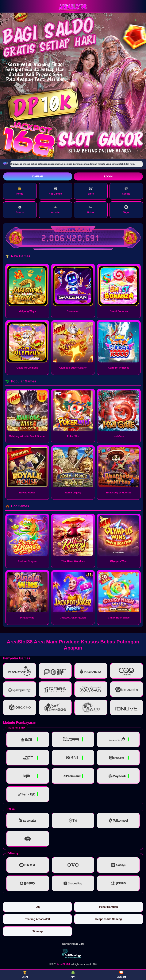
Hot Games (55, 191)
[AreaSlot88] (73, 6)
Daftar (38, 176)
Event (25, 974)
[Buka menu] (6, 6)
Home (20, 191)
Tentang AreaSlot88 (37, 919)
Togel (126, 209)
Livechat (121, 974)
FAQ (38, 907)
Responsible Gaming (108, 919)
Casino (126, 191)
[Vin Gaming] (73, 953)
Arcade (55, 209)
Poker (91, 209)
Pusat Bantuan (109, 907)
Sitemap (37, 931)
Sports (20, 209)
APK (73, 974)
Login (108, 176)
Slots (91, 191)
